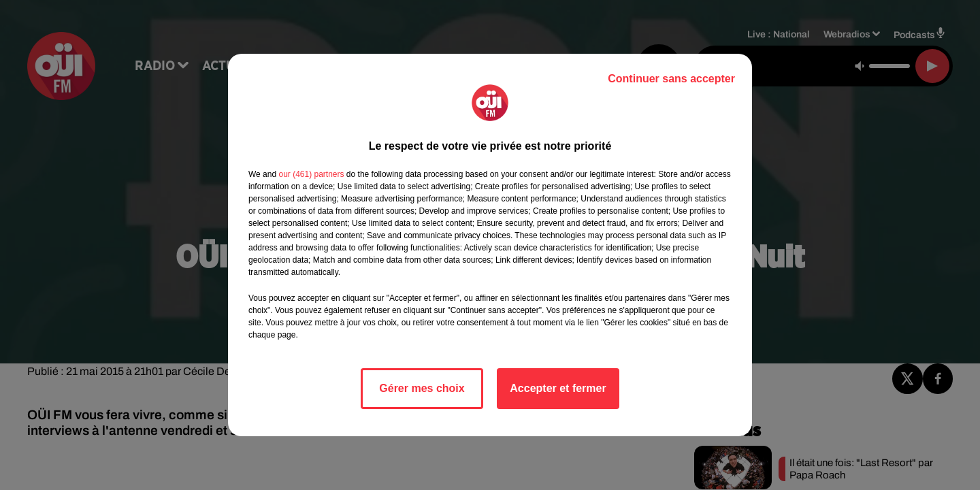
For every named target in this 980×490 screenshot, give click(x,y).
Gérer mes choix (422, 388)
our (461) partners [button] (311, 174)
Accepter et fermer (558, 388)
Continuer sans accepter (671, 79)
